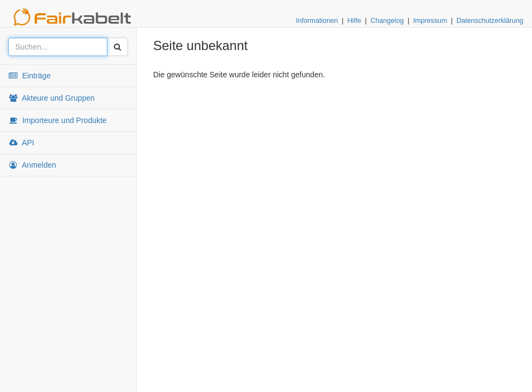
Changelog (387, 21)
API (21, 143)
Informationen (317, 21)
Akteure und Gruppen (52, 98)
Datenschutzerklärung (490, 21)
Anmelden (32, 165)
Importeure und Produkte (58, 120)
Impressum (430, 21)
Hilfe (354, 21)
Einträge (29, 76)
